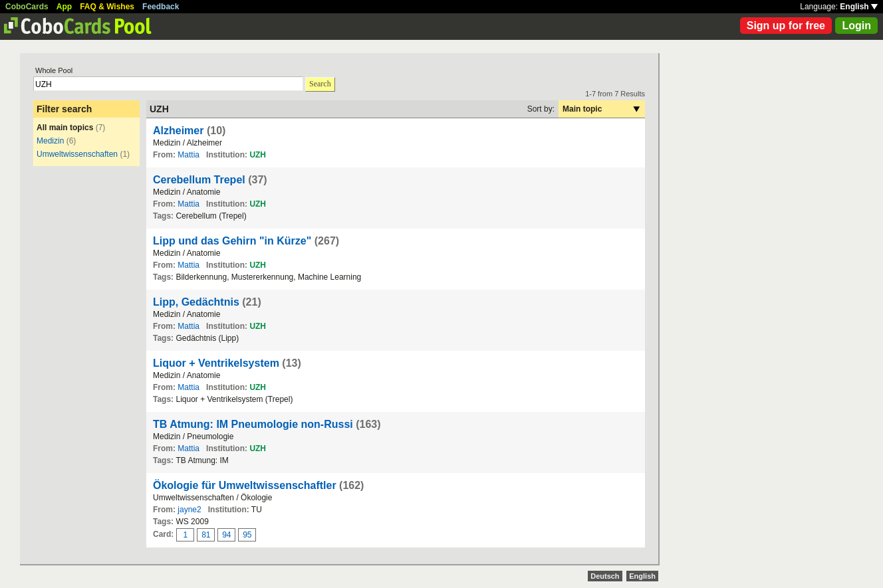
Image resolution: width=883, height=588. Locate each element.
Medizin (50, 141)
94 (226, 535)
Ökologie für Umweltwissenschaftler (245, 485)
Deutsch (605, 576)
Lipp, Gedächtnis (196, 302)
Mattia (189, 155)
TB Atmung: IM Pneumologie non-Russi (253, 424)
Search (320, 84)
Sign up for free (786, 26)
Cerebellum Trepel (199, 180)
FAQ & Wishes (107, 7)
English (859, 7)
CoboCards (27, 7)
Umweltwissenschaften (77, 154)
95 (247, 535)
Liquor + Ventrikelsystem (216, 363)
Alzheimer (178, 131)
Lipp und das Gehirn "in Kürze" (232, 241)
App (64, 7)
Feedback (161, 7)
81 (206, 535)
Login (856, 26)
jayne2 (189, 510)
